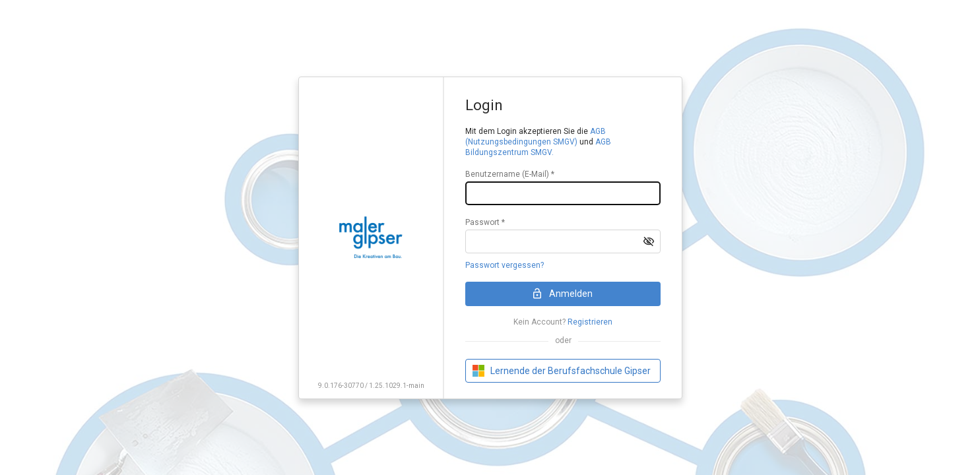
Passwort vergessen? (505, 265)
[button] (649, 241)
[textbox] (563, 193)
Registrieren (590, 322)
